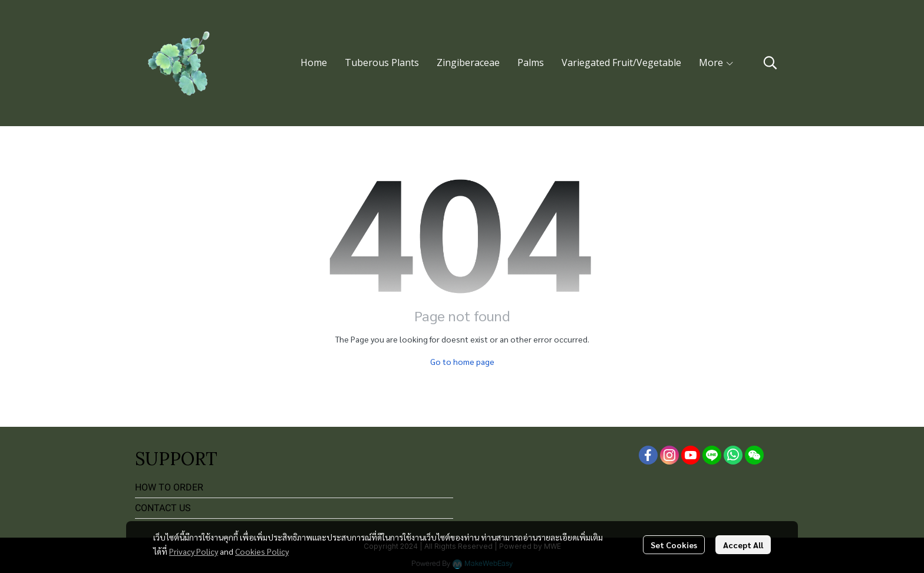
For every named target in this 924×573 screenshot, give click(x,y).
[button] (770, 62)
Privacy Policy (194, 551)
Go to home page (462, 361)
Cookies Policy (262, 551)
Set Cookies (674, 545)
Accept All (743, 545)
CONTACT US (163, 508)
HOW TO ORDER (169, 487)
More (717, 62)
